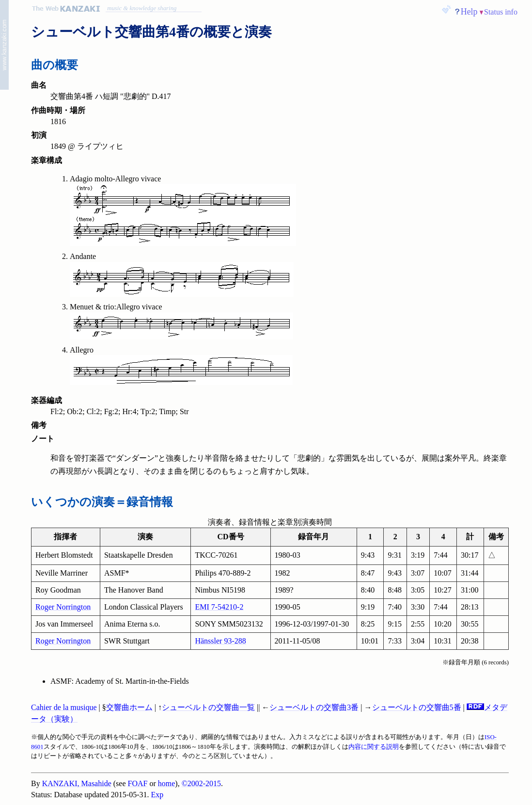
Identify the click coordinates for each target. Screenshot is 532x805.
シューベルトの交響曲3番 (314, 707)
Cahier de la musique (64, 707)
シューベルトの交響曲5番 (417, 707)
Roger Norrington (63, 607)
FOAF (138, 783)
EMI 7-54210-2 (219, 607)
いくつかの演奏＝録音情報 (102, 502)
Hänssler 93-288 (220, 641)
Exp (157, 795)
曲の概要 (55, 65)
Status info (501, 12)
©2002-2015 (201, 783)
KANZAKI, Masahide (77, 783)
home (167, 783)
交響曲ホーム (129, 707)
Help (469, 12)
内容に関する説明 (374, 747)
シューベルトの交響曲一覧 (208, 707)
